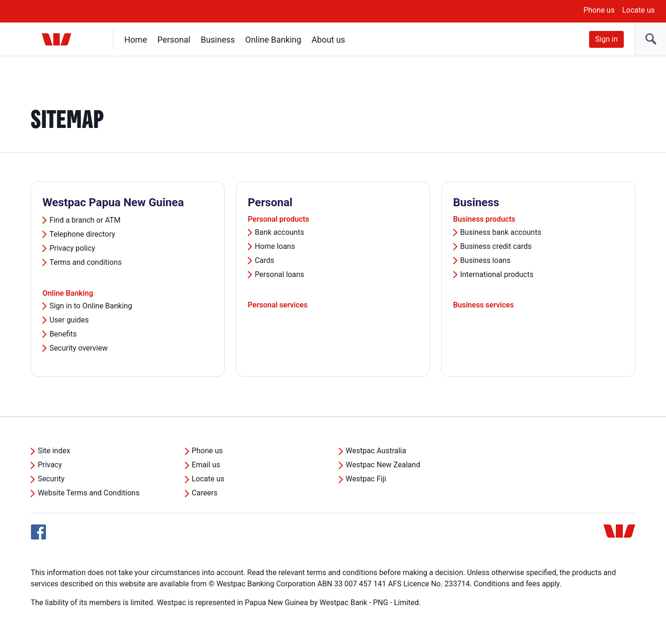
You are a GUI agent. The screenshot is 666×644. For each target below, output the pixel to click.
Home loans (275, 246)
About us (328, 40)
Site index (54, 451)
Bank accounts (279, 232)
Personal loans (280, 274)
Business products (484, 219)
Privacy (50, 465)
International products (497, 274)
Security (51, 479)
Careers (205, 493)
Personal (174, 40)
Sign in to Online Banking (91, 306)
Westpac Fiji (366, 479)
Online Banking (273, 40)
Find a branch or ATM (85, 220)
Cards (265, 260)
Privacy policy (72, 248)
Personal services (278, 305)
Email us (206, 465)
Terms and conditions (85, 262)
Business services (484, 305)
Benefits (63, 334)
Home (136, 40)
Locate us (638, 10)
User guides (69, 320)
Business (218, 40)
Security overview (78, 348)
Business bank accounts (501, 232)
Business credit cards (496, 246)
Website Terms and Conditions (88, 493)
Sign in (606, 39)
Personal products (278, 219)
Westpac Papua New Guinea (113, 202)
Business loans (485, 260)
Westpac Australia (376, 451)
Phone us (599, 10)
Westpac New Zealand (383, 465)
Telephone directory (82, 234)
